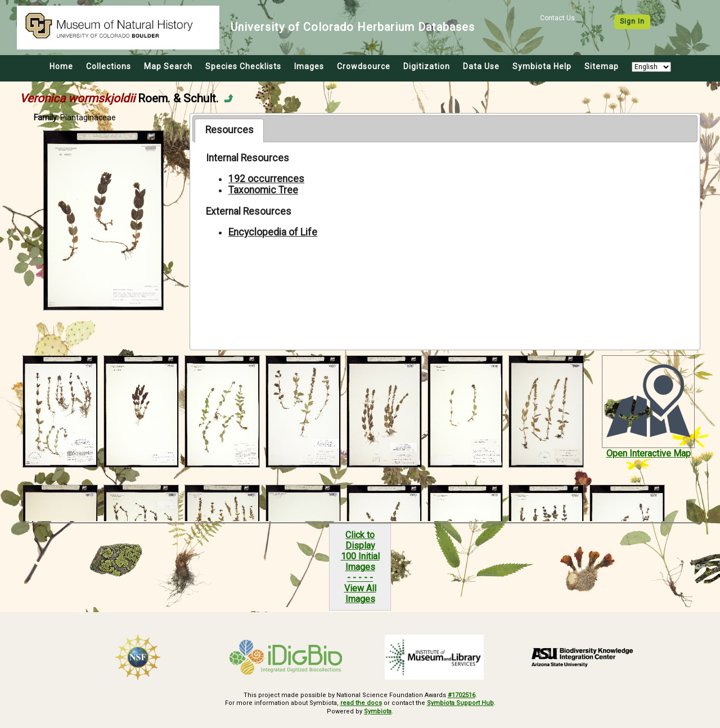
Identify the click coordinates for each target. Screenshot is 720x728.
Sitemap (602, 66)
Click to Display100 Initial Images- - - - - (360, 556)
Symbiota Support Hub (460, 703)
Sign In (632, 21)
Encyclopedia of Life (273, 232)
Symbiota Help (542, 66)
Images (309, 66)
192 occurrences (266, 179)
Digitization (427, 66)
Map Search (168, 66)
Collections (109, 66)
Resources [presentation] (229, 130)
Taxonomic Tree (263, 190)
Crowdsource (364, 66)
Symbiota (378, 711)
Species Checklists (243, 66)
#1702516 (462, 695)
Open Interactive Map (649, 453)
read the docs (361, 703)
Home (61, 66)
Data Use (481, 66)
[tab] (229, 130)
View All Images (360, 594)
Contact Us (557, 18)
